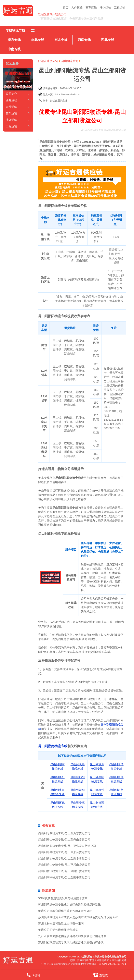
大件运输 (77, 8)
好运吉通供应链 (48, 61)
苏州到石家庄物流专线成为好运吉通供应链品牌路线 (71, 942)
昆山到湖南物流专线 (53, 746)
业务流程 (11, 100)
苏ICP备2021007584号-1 (113, 964)
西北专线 (108, 40)
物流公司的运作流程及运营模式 (58, 930)
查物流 (100, 975)
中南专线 (14, 49)
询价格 (33, 975)
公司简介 (11, 94)
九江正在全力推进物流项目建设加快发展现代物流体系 (72, 936)
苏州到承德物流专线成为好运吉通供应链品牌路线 (69, 905)
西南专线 (84, 40)
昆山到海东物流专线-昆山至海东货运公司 (64, 833)
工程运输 (120, 8)
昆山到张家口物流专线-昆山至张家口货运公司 (67, 846)
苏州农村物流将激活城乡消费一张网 (61, 923)
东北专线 (61, 40)
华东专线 (14, 40)
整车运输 (91, 8)
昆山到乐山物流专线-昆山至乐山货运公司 (64, 865)
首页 (66, 8)
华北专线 (38, 40)
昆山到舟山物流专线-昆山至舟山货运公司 (64, 840)
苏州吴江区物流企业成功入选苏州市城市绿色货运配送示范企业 (78, 917)
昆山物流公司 (70, 61)
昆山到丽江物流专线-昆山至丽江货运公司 (64, 871)
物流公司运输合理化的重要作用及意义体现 (65, 911)
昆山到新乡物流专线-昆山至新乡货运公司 (64, 858)
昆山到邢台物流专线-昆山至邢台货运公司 (64, 852)
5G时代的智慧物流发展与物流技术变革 (63, 898)
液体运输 (105, 8)
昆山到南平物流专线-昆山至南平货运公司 (64, 877)
